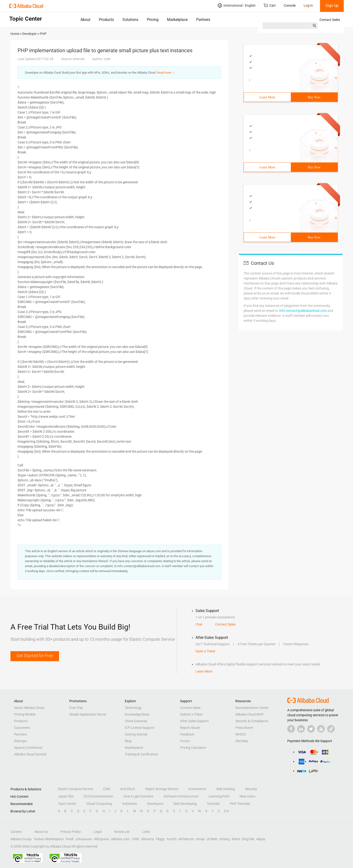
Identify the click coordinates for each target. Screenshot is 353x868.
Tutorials (213, 804)
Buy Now (314, 97)
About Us (41, 832)
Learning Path (219, 796)
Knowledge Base (137, 714)
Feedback (187, 734)
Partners (203, 20)
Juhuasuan (84, 839)
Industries (130, 804)
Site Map (242, 741)
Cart (270, 5)
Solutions (130, 20)
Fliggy (160, 839)
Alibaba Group (21, 839)
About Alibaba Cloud (29, 708)
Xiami (236, 839)
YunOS (172, 839)
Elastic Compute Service (75, 789)
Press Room (244, 728)
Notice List (122, 832)
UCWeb (212, 839)
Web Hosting (225, 789)
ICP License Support (140, 728)
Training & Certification (142, 754)
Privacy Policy (71, 832)
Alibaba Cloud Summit (30, 754)
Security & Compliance (252, 721)
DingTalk (248, 839)
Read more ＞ (166, 73)
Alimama (147, 839)
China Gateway (136, 721)
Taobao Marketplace (49, 839)
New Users (247, 796)
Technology (133, 708)
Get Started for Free (35, 656)
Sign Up (332, 6)
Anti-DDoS (128, 789)
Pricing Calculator (193, 748)
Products (106, 20)
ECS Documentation (98, 796)
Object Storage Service (162, 789)
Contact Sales (330, 20)
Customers (22, 728)
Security (251, 789)
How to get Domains (138, 796)
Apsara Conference (28, 748)
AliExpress (102, 839)
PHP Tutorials (240, 804)
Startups (20, 741)
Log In (308, 5)
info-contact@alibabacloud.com (303, 311)
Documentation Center (252, 708)
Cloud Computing (99, 804)
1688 (135, 839)
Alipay (261, 839)
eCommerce (197, 789)
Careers (16, 832)
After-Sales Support (194, 721)
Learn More (267, 97)
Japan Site (66, 796)
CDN (107, 789)
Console (290, 5)
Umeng (224, 839)
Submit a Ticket (191, 714)
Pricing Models (25, 714)
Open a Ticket (205, 651)
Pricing (153, 20)
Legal (98, 832)
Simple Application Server (88, 714)
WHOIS (241, 734)
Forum (185, 741)
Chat (199, 624)
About (85, 20)
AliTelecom (186, 839)
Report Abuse (190, 728)
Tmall (69, 839)
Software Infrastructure (181, 796)
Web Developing (185, 804)
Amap (200, 839)
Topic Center (67, 804)
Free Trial (76, 708)
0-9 (226, 811)
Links (146, 832)
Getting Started (136, 734)
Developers (155, 804)
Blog (128, 741)
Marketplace (177, 20)
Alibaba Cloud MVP (249, 714)
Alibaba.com (120, 839)
